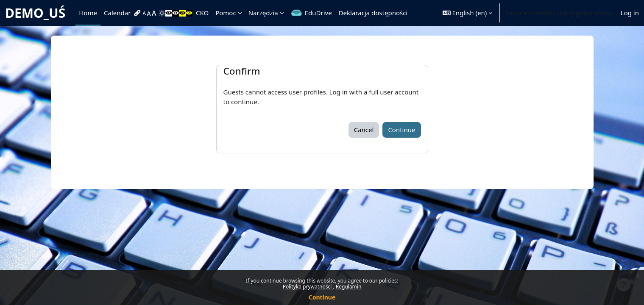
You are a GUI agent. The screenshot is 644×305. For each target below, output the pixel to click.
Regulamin (349, 287)
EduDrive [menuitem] (318, 13)
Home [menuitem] (88, 13)
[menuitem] (138, 13)
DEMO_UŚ (35, 13)
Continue (322, 297)
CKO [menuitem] (202, 13)
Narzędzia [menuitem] (263, 13)
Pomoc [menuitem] (226, 13)
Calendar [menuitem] (117, 13)
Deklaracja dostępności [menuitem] (373, 13)
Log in (630, 13)
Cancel (364, 130)
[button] (467, 13)
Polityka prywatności (308, 287)
